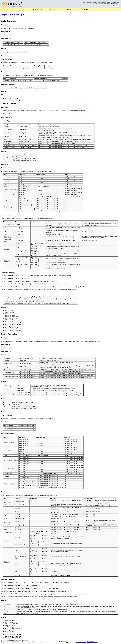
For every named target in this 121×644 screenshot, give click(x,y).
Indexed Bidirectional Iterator (57, 111)
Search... (116, 6)
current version (78, 10)
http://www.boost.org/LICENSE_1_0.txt (87, 642)
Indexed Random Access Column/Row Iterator (88, 341)
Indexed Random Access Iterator (76, 111)
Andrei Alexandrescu (106, 3)
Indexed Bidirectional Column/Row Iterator (61, 341)
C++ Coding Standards (115, 3)
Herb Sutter (98, 3)
